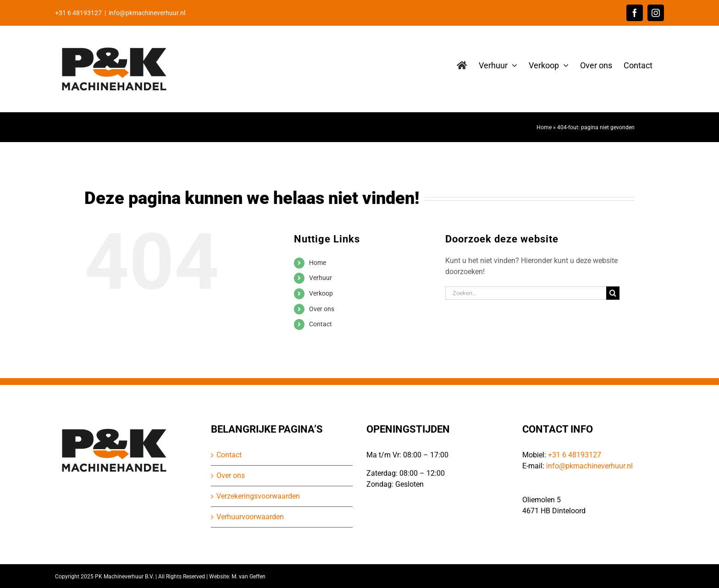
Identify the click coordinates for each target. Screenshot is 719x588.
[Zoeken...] (526, 293)
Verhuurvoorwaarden (250, 517)
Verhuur (321, 278)
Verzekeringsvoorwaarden (258, 496)
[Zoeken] (613, 293)
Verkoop (321, 293)
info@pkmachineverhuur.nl (147, 13)
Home (544, 127)
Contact (321, 324)
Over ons (322, 309)
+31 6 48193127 (575, 455)
